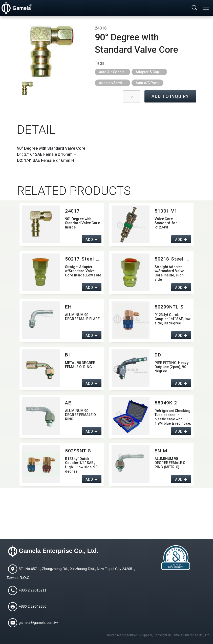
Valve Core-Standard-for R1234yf (166, 223)
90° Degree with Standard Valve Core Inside (82, 223)
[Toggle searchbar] (195, 8)
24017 (72, 211)
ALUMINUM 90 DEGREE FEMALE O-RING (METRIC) (171, 463)
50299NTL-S (169, 307)
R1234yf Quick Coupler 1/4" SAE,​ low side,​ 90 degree (173, 319)
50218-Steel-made (173, 259)
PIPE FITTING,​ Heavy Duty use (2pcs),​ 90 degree (172, 367)
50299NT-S (78, 451)
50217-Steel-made (83, 259)
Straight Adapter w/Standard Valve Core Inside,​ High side (169, 273)
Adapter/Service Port (115, 83)
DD (158, 355)
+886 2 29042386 (33, 606)
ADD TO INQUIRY (170, 96)
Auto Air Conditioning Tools (115, 72)
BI (67, 355)
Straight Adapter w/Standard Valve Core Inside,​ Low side (83, 271)
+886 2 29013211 (33, 590)
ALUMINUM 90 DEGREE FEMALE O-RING (81, 415)
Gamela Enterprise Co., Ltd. (59, 551)
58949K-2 (166, 403)
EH (68, 307)
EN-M (161, 451)
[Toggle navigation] (206, 8)
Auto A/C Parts (147, 83)
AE (68, 403)
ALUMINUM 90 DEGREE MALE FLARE (82, 317)
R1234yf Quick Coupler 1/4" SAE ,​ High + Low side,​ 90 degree (81, 465)
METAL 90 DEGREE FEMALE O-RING (80, 365)
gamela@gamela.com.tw (38, 623)
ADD (89, 240)
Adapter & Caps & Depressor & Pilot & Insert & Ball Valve (151, 72)
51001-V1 (166, 211)
